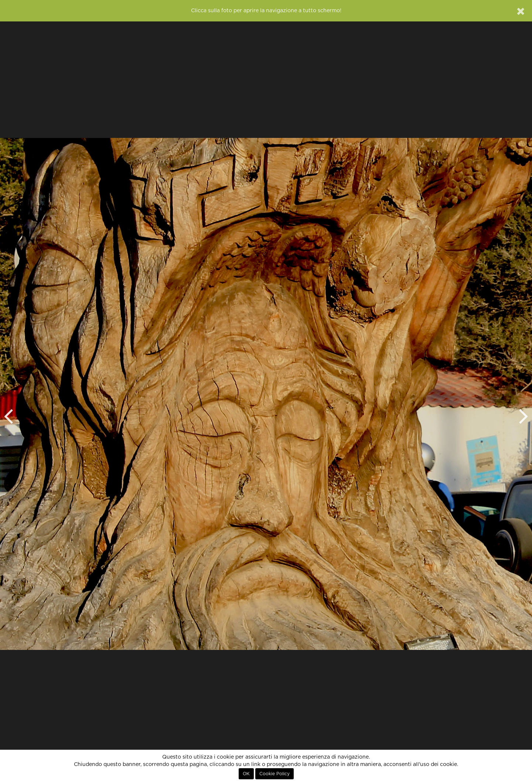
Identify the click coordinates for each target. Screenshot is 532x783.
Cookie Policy (274, 774)
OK (246, 774)
